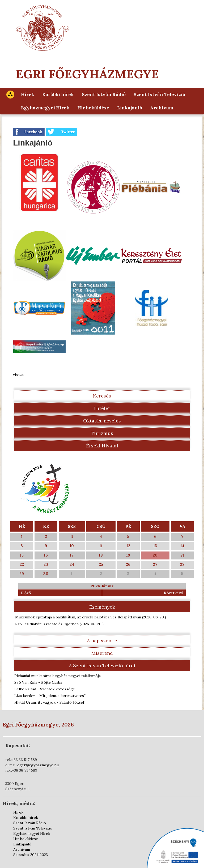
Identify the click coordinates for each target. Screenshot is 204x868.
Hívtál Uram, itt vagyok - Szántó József (49, 702)
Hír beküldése (93, 108)
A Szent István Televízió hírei (102, 666)
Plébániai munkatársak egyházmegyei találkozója (58, 676)
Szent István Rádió (104, 95)
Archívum (162, 108)
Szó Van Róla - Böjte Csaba (38, 682)
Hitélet (102, 408)
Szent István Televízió (159, 95)
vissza (18, 375)
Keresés (102, 396)
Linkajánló (130, 108)
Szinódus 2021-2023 (31, 855)
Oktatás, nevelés (102, 421)
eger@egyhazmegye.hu (38, 765)
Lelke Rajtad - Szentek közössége (45, 689)
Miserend (102, 653)
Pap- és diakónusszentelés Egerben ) (59, 624)
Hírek (28, 95)
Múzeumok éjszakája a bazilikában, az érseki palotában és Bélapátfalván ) (91, 617)
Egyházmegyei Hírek (45, 108)
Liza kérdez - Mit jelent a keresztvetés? (50, 696)
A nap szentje (102, 641)
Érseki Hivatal (102, 446)
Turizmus (102, 433)
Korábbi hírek (58, 95)
